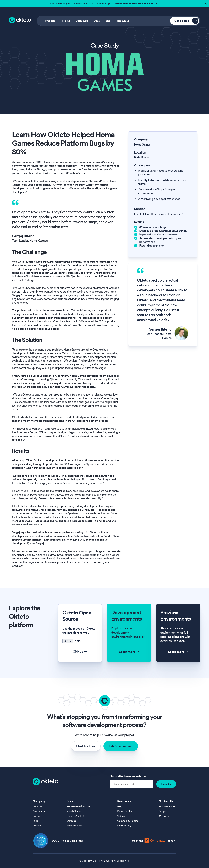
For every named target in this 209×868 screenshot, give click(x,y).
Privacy (37, 826)
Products (50, 21)
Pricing (66, 21)
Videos (121, 816)
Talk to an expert (121, 746)
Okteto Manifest (75, 816)
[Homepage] (45, 781)
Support (163, 811)
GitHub (80, 652)
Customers (82, 21)
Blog (108, 21)
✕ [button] (205, 3)
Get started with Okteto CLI (82, 806)
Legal (36, 821)
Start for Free (86, 746)
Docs (97, 21)
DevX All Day (124, 826)
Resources (123, 21)
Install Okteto (74, 811)
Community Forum (128, 821)
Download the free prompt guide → (136, 4)
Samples (71, 821)
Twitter (166, 816)
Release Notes (74, 826)
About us (38, 806)
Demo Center (125, 811)
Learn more (129, 652)
